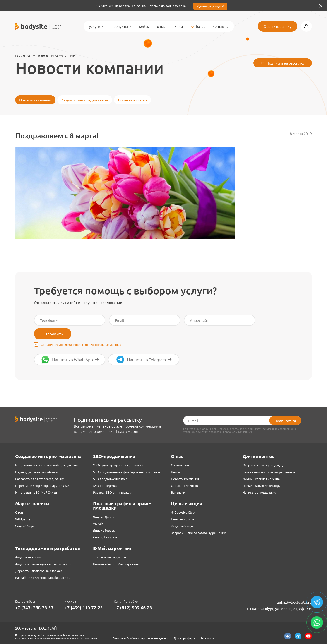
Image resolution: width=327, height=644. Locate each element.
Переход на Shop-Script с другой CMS (42, 485)
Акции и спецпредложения (85, 100)
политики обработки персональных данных (224, 432)
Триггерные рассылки (109, 557)
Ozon (19, 512)
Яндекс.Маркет (26, 526)
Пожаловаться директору (261, 485)
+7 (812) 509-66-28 (133, 608)
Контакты (221, 26)
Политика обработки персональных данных (141, 638)
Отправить (53, 334)
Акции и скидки (183, 526)
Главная (23, 55)
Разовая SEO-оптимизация (113, 492)
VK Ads (98, 524)
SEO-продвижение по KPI (112, 479)
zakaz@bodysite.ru (295, 602)
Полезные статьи (132, 100)
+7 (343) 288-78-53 (34, 608)
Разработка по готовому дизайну (39, 479)
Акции (178, 26)
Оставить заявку (278, 26)
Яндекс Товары (104, 530)
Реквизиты (207, 638)
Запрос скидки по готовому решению (199, 533)
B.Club (198, 26)
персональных (99, 345)
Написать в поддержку (259, 492)
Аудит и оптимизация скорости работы (44, 564)
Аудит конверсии (28, 557)
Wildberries (23, 519)
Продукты (122, 26)
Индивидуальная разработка (36, 472)
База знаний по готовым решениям (269, 472)
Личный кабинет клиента (261, 479)
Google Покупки (105, 537)
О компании (180, 465)
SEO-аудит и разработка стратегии (118, 465)
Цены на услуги (182, 519)
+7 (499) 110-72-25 (84, 608)
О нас (161, 26)
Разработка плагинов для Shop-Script (42, 577)
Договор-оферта (184, 638)
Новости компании (56, 55)
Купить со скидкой (210, 6)
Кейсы (144, 26)
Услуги (97, 26)
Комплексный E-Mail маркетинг (117, 564)
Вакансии (178, 492)
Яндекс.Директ (104, 517)
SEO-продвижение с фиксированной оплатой (126, 472)
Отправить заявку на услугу (263, 465)
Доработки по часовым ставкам (39, 571)
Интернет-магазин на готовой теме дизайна (47, 465)
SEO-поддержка (105, 485)
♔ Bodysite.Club (183, 512)
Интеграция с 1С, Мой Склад (36, 492)
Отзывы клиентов (184, 485)
